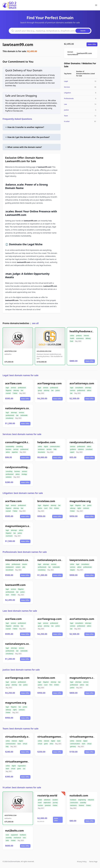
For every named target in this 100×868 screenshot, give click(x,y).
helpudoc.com (46, 442)
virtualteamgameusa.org (21, 761)
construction (74, 803)
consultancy (10, 418)
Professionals (69, 98)
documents (41, 452)
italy (7, 747)
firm (51, 508)
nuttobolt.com (79, 795)
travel (40, 803)
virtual (25, 744)
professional (22, 388)
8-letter (57, 508)
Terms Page (93, 862)
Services (67, 87)
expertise (15, 452)
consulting (19, 447)
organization (22, 766)
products (79, 336)
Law (66, 104)
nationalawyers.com (18, 408)
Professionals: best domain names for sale (25, 552)
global (40, 800)
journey (55, 803)
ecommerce (80, 338)
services (13, 388)
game (46, 744)
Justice (66, 110)
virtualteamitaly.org (18, 737)
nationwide (24, 415)
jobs (24, 567)
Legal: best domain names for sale (21, 375)
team (7, 595)
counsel (8, 393)
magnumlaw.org (80, 501)
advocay (73, 508)
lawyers (73, 570)
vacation (55, 800)
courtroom (9, 536)
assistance (41, 449)
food (72, 341)
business (9, 449)
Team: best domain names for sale (21, 729)
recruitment (9, 570)
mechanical (17, 838)
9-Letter (67, 121)
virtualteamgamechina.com (55, 737)
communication (55, 447)
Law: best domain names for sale (20, 611)
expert (72, 452)
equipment (14, 835)
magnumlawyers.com (83, 678)
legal (7, 388)
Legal (66, 81)
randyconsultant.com (83, 442)
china (51, 744)
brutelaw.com (46, 501)
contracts (86, 508)
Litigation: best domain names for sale (23, 493)
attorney (16, 390)
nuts (24, 838)
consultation (79, 388)
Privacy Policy (82, 862)
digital (46, 447)
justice (58, 390)
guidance (73, 449)
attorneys (88, 388)
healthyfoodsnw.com (83, 331)
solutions (81, 449)
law (22, 390)
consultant (89, 449)
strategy (24, 474)
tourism (40, 805)
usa (24, 769)
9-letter (72, 511)
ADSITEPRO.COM (10, 351)
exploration (47, 803)
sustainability (10, 447)
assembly (83, 803)
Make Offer (92, 44)
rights (79, 508)
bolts (7, 840)
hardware (73, 800)
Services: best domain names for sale (22, 434)
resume (24, 564)
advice (89, 390)
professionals (10, 415)
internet (86, 336)
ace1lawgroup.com (50, 383)
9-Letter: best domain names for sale (22, 787)
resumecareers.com (18, 560)
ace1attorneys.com (82, 383)
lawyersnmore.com (82, 560)
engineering (82, 800)
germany (73, 747)
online (72, 336)
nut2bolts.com (14, 830)
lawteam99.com (18, 45)
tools (7, 835)
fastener (81, 805)
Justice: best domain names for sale (21, 670)
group (40, 390)
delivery (88, 338)
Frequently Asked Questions (17, 119)
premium (48, 805)
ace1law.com (13, 383)
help (55, 449)
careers (18, 567)
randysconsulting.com (19, 467)
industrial (91, 800)
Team (66, 116)
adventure (47, 800)
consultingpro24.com (19, 442)
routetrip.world (47, 795)
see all (35, 323)
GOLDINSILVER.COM (44, 351)
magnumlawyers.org (19, 526)
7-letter (15, 393)
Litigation (67, 93)
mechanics (73, 805)
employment (10, 567)
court (46, 508)
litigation (9, 390)
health (72, 338)
